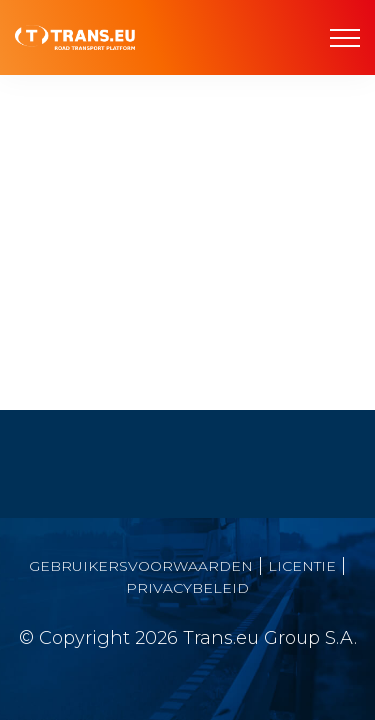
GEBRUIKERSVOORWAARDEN (141, 566)
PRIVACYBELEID (187, 588)
